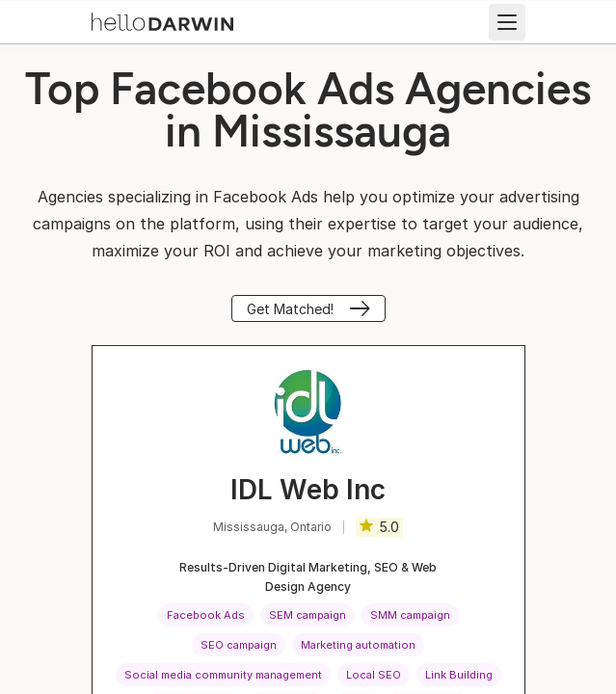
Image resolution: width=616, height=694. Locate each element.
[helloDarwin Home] (162, 20)
